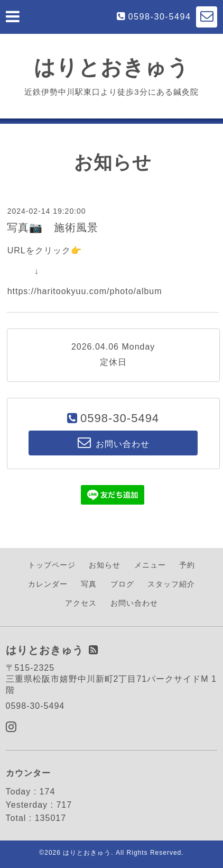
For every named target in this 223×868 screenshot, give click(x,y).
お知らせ (105, 565)
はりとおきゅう (111, 67)
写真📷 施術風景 (53, 227)
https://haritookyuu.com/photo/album (85, 291)
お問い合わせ (134, 603)
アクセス (81, 603)
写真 (89, 584)
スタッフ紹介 (171, 584)
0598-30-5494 (160, 17)
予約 (187, 565)
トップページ (52, 565)
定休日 (113, 362)
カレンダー (48, 584)
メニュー (150, 565)
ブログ (122, 584)
